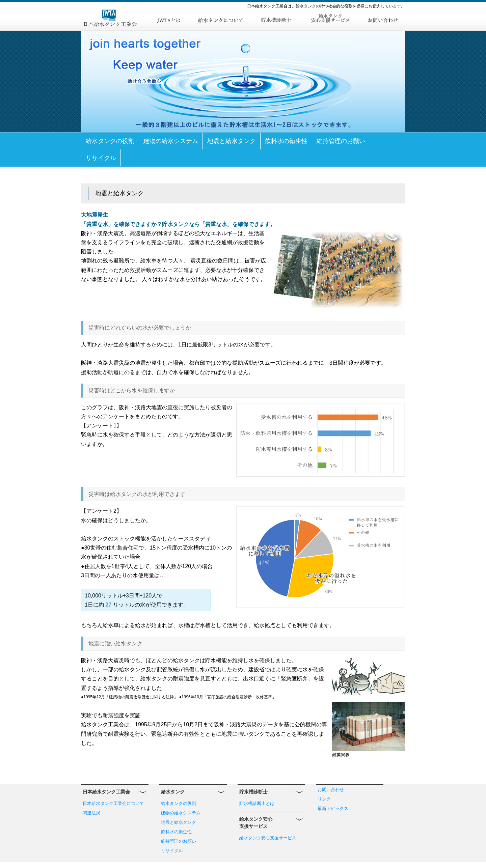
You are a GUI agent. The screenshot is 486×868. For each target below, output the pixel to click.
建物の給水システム (171, 141)
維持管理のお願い (341, 141)
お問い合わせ (331, 790)
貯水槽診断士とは (257, 803)
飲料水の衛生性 (286, 141)
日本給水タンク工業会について (113, 803)
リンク (324, 799)
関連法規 (91, 813)
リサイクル (101, 158)
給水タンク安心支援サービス (268, 838)
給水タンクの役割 (110, 141)
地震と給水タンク (232, 141)
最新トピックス (333, 808)
